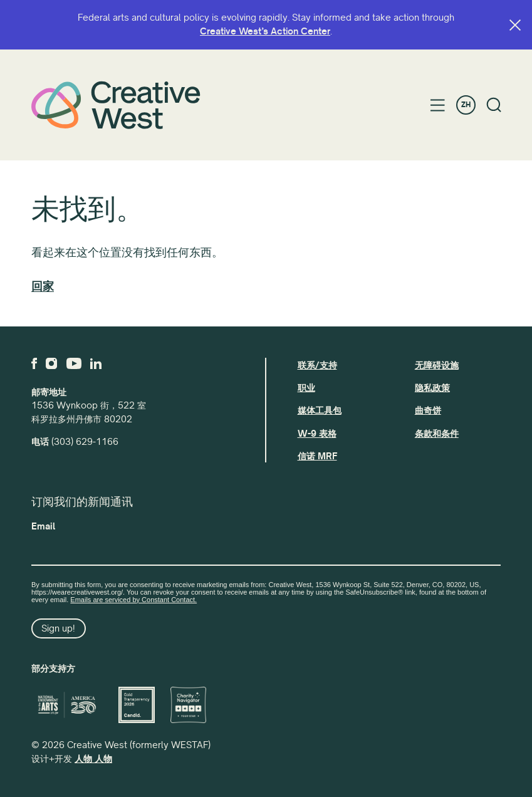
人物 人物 (93, 759)
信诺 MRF (317, 456)
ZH (466, 105)
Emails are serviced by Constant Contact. (133, 600)
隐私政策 (432, 388)
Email (43, 526)
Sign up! (58, 628)
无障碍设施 (437, 365)
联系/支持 (317, 365)
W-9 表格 (317, 434)
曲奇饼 (428, 410)
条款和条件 (437, 434)
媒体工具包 (320, 410)
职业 (306, 388)
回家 (43, 286)
